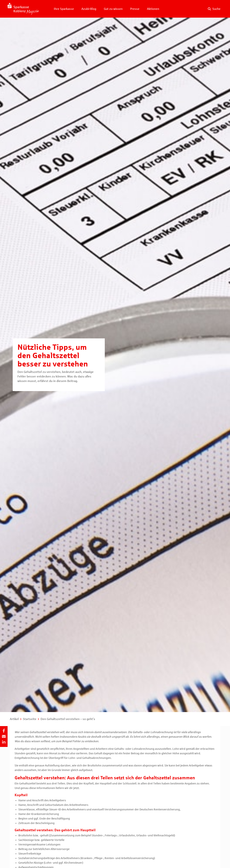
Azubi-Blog (89, 9)
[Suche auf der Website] (214, 9)
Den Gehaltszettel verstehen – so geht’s (68, 719)
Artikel (14, 719)
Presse (135, 9)
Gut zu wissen (113, 9)
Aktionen (153, 9)
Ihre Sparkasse (64, 9)
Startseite (30, 719)
